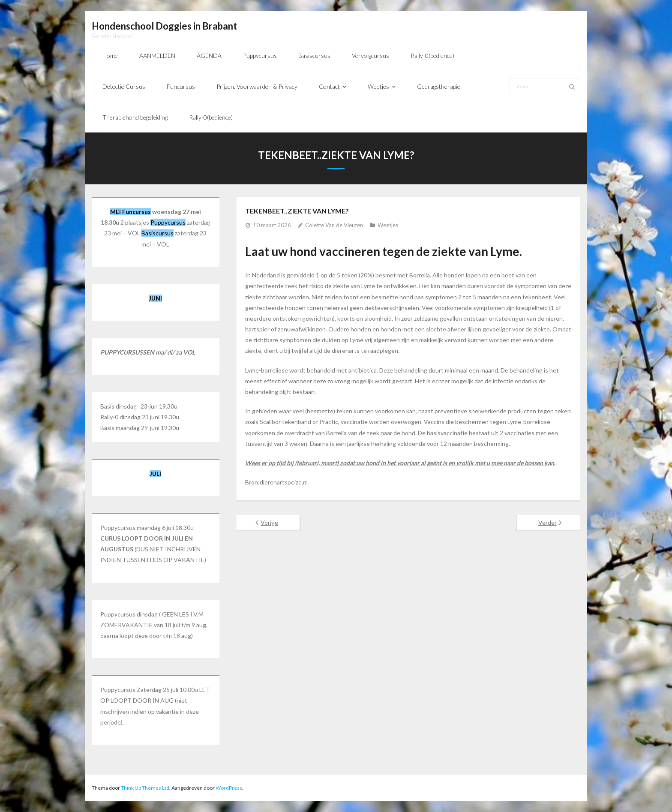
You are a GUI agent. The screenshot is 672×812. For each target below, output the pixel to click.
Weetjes (388, 225)
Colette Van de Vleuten (334, 225)
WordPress (229, 788)
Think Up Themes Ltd (145, 788)
